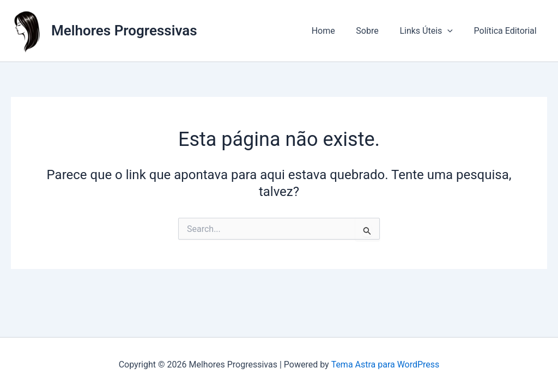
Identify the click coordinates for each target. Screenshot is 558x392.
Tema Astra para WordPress (385, 365)
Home (336, 31)
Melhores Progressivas (124, 30)
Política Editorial (507, 31)
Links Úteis (432, 31)
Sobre (376, 31)
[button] (453, 31)
